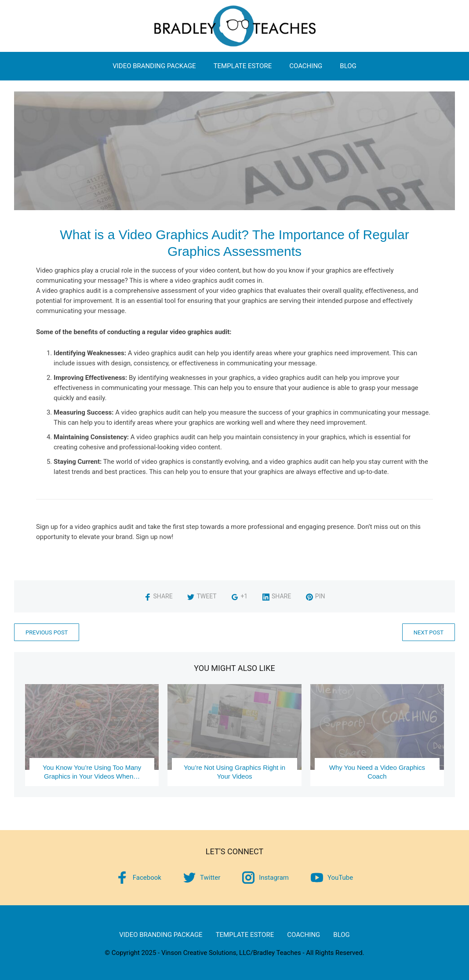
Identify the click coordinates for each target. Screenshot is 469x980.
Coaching (306, 66)
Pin (316, 596)
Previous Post (47, 632)
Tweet (202, 596)
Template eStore (243, 66)
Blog (348, 66)
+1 (239, 596)
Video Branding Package (154, 66)
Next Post (429, 632)
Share (158, 596)
